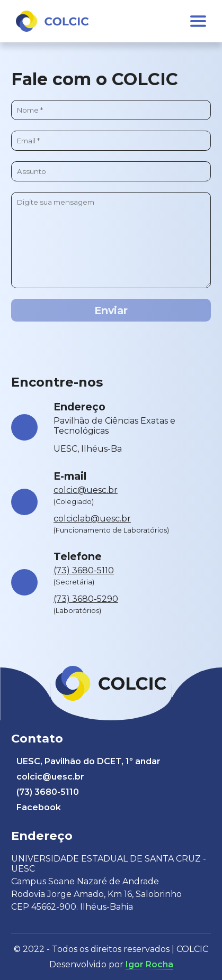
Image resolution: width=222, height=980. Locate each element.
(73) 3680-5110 (84, 570)
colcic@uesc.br (86, 490)
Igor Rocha (149, 964)
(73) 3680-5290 (86, 599)
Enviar (111, 310)
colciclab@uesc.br (92, 519)
